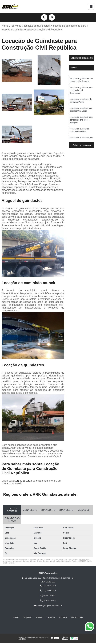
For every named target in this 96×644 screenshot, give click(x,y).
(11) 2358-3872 (48, 591)
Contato (63, 617)
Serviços (51, 617)
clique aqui (42, 481)
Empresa (27, 617)
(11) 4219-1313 (24, 481)
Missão (39, 617)
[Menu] (91, 6)
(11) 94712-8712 (48, 600)
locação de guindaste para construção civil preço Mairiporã (81, 120)
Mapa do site (77, 617)
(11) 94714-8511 (48, 596)
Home (16, 617)
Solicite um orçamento (82, 58)
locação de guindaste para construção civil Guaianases (81, 90)
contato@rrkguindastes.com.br (48, 606)
